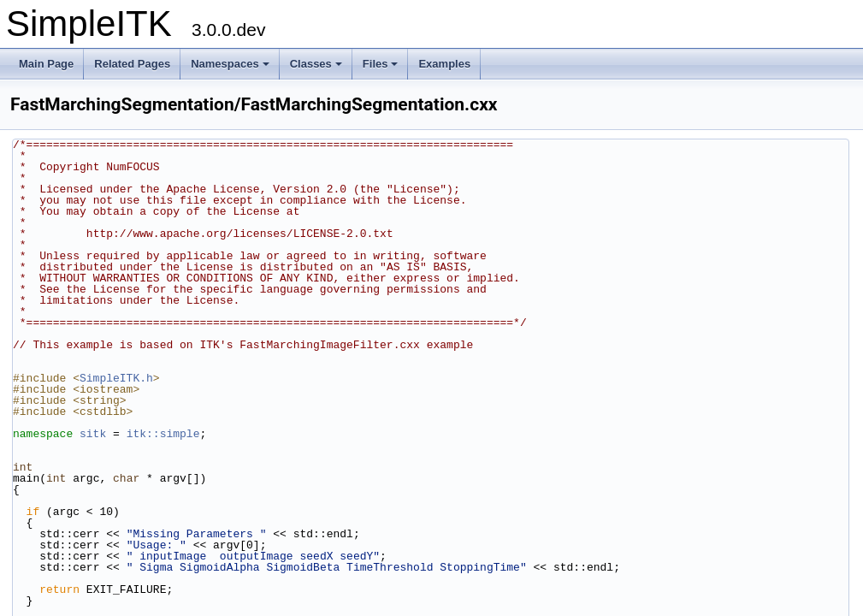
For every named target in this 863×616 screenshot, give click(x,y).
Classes (316, 64)
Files (381, 64)
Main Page (46, 64)
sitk (93, 434)
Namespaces (230, 64)
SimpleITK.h (116, 378)
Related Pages (132, 64)
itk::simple (163, 434)
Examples (444, 64)
